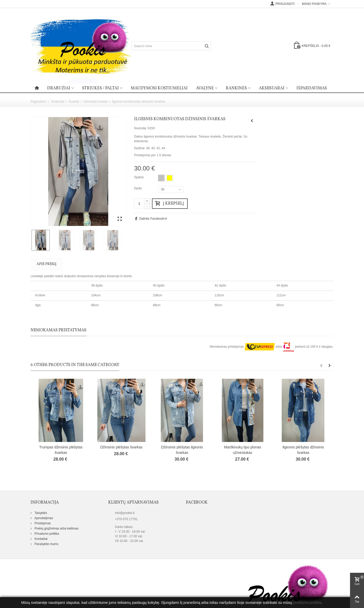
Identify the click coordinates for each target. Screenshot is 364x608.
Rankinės (236, 88)
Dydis (138, 188)
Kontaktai (41, 539)
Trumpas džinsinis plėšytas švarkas (61, 450)
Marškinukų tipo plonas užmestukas (242, 450)
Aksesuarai (272, 88)
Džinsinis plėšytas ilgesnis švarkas (182, 450)
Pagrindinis (38, 102)
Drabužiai (59, 88)
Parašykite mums (46, 544)
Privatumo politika (46, 534)
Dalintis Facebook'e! (153, 219)
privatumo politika (307, 603)
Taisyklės (40, 513)
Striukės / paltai (100, 88)
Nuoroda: (140, 128)
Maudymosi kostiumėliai (159, 88)
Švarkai (74, 102)
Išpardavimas (312, 88)
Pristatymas (42, 523)
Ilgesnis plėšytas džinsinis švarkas (303, 450)
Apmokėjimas (43, 518)
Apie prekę (46, 264)
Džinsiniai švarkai (95, 102)
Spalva (139, 177)
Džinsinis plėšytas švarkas (121, 447)
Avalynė (205, 88)
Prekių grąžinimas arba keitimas (56, 528)
